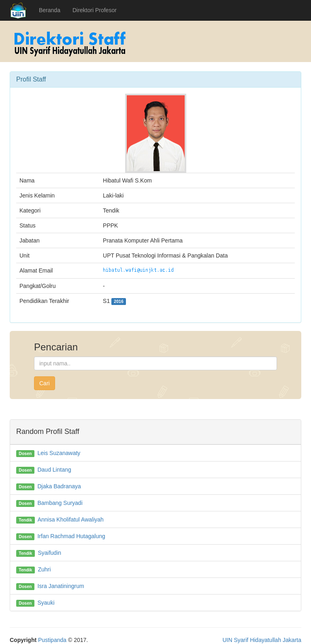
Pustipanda (52, 640)
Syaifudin (49, 553)
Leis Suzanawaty (59, 453)
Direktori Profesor (95, 10)
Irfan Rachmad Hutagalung (71, 536)
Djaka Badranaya (59, 486)
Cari (45, 383)
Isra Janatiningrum (61, 586)
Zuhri (44, 569)
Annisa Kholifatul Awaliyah (71, 519)
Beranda (50, 10)
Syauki (46, 603)
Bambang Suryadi (60, 503)
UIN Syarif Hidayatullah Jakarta (262, 640)
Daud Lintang (54, 470)
